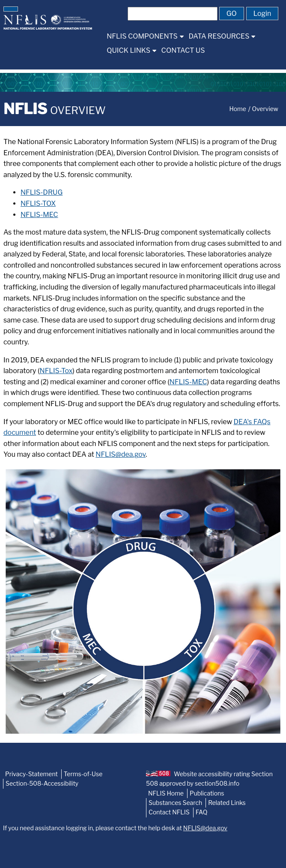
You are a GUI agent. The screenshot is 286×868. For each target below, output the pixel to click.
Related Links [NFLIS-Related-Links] (227, 803)
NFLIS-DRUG (42, 192)
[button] (11, 9)
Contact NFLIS (169, 812)
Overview (265, 109)
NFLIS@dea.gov (121, 454)
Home (238, 109)
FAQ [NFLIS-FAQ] (202, 812)
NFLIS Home (166, 793)
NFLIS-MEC (39, 215)
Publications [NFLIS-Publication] (207, 793)
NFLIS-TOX (38, 203)
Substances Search (175, 803)
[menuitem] (145, 36)
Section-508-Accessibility (42, 783)
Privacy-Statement (31, 774)
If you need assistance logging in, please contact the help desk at (115, 828)
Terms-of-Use (83, 774)
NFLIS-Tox (56, 371)
